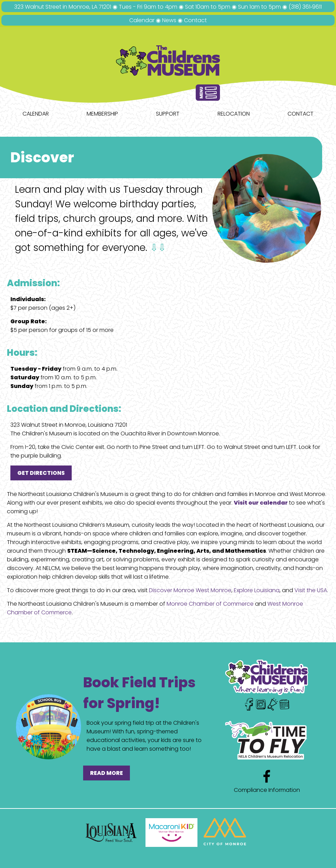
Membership (102, 114)
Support (168, 114)
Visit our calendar (261, 503)
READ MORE (107, 773)
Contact (195, 20)
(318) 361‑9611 (305, 7)
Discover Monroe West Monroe (190, 590)
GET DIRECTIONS (41, 473)
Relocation (234, 114)
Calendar (142, 20)
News (169, 20)
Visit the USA (311, 590)
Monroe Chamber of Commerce (210, 604)
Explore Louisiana (257, 590)
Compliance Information (267, 790)
